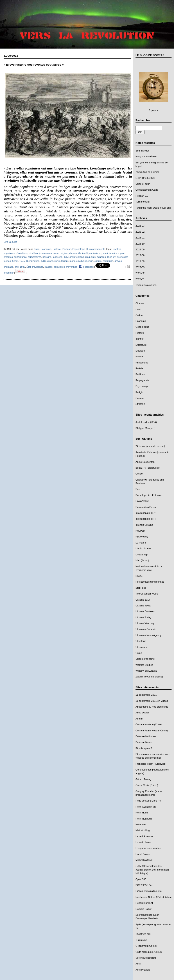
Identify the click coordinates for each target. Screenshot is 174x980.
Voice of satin (143, 184)
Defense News (143, 742)
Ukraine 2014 (143, 600)
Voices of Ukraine (145, 659)
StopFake (141, 588)
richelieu (101, 257)
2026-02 (140, 232)
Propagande (142, 380)
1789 (43, 261)
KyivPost (140, 531)
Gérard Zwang (143, 779)
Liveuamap (141, 555)
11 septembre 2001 (146, 695)
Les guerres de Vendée (148, 848)
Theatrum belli (143, 934)
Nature (139, 356)
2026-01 (140, 238)
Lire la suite (10, 242)
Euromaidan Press (146, 507)
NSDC (139, 576)
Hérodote (141, 824)
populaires (59, 267)
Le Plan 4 (141, 543)
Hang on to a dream (146, 156)
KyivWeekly (142, 537)
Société (140, 398)
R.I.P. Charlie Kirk (145, 178)
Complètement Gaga (147, 190)
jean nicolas (45, 253)
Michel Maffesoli (144, 860)
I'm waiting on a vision (147, 172)
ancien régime (60, 253)
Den (138, 489)
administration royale (114, 253)
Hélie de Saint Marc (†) (148, 801)
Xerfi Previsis (143, 970)
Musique (140, 351)
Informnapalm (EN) (146, 513)
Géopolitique (142, 327)
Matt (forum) (142, 560)
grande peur (54, 261)
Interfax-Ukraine (144, 525)
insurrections (77, 257)
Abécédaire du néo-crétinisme (152, 707)
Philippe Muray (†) (146, 428)
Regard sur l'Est (144, 903)
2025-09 (140, 249)
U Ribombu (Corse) (146, 946)
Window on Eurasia (146, 671)
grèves (118, 261)
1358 (66, 257)
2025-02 (140, 273)
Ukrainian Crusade (146, 629)
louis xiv (111, 257)
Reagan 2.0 (142, 196)
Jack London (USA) (146, 422)
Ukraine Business (145, 611)
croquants (90, 257)
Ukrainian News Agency (148, 635)
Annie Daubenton (145, 462)
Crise (138, 309)
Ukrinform (141, 641)
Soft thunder (142, 151)
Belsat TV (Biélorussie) (148, 468)
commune (108, 261)
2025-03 (140, 267)
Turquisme (141, 940)
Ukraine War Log (145, 623)
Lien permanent (96, 249)
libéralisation (33, 261)
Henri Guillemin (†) (146, 807)
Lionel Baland (143, 854)
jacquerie (58, 257)
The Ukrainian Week (147, 594)
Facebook (86, 267)
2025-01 (140, 279)
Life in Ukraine (143, 548)
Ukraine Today (143, 617)
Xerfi (138, 964)
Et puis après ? (144, 748)
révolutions (22, 253)
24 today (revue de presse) (150, 446)
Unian (139, 653)
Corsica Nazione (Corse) (149, 724)
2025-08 (140, 255)
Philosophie (142, 363)
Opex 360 (141, 879)
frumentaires (35, 257)
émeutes (8, 257)
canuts (98, 261)
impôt (85, 253)
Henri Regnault (144, 819)
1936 (23, 267)
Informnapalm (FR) (146, 519)
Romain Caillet (143, 909)
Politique (140, 374)
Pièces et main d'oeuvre (149, 891)
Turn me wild (142, 202)
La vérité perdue (144, 836)
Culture (139, 315)
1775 (22, 261)
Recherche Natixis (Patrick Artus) (154, 897)
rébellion (33, 253)
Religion (140, 392)
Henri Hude (142, 813)
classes (49, 267)
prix (17, 267)
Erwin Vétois (142, 501)
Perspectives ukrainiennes (150, 582)
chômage (9, 267)
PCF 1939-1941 (144, 885)
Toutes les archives (146, 285)
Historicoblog (143, 830)
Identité (140, 339)
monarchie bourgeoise (81, 261)
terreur (65, 261)
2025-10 (140, 244)
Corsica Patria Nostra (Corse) (152, 731)
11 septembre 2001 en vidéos (152, 701)
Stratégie (140, 404)
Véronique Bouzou (146, 958)
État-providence (35, 267)
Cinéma (140, 303)
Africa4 (139, 719)
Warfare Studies (144, 665)
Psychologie (142, 386)
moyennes (72, 267)
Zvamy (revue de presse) (149, 677)
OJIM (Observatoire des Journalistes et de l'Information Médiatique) (152, 870)
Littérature (141, 345)
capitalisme (95, 253)
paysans (47, 257)
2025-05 (140, 261)
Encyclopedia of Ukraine (149, 495)
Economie (141, 321)
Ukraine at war (143, 606)
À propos (154, 110)
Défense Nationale (146, 736)
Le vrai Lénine (143, 842)
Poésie (139, 368)
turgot (15, 261)
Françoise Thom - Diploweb (150, 764)
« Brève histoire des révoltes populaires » (34, 65)
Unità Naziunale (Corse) (149, 952)
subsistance (20, 257)
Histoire (140, 333)
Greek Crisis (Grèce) (147, 785)
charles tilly (75, 253)
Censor (139, 474)
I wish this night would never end (153, 208)
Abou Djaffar (142, 713)
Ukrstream (141, 647)
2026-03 (140, 226)
